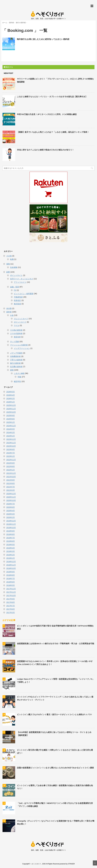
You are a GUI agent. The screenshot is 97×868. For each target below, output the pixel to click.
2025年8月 (11, 419)
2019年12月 (11, 521)
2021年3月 (11, 490)
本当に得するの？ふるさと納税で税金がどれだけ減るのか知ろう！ (45, 150)
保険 (8, 264)
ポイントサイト (16, 275)
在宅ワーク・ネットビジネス (22, 279)
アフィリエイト (20, 282)
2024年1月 (11, 436)
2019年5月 (11, 545)
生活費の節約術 (16, 367)
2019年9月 (11, 531)
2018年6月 (11, 582)
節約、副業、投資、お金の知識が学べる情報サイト (48, 850)
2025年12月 (11, 405)
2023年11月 (11, 443)
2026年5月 (11, 392)
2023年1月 (11, 456)
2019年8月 (11, 534)
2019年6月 (11, 541)
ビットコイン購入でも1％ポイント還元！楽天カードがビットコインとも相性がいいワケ (54, 714)
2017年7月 (11, 606)
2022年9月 (11, 463)
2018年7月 (11, 579)
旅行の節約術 (15, 363)
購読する (8, 67)
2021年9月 (11, 480)
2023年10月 (11, 446)
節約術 (9, 312)
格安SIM (17, 337)
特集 (19, 377)
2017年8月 (11, 602)
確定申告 (17, 381)
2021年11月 (11, 473)
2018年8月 (11, 575)
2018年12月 (11, 562)
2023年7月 (11, 453)
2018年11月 (11, 565)
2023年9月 (11, 449)
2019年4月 (11, 548)
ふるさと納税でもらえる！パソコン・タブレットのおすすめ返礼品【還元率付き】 (52, 97)
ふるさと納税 (19, 373)
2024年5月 (11, 429)
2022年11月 (11, 460)
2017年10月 (11, 596)
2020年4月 (11, 511)
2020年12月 (11, 494)
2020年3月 (11, 514)
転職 (12, 259)
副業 (8, 272)
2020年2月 (11, 517)
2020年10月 (11, 500)
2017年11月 (11, 592)
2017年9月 (11, 599)
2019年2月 (11, 555)
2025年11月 (11, 409)
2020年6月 (11, 507)
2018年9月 (11, 572)
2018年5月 (11, 585)
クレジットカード (21, 319)
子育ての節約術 (16, 360)
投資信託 (17, 300)
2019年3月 (11, 551)
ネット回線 (15, 342)
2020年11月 (11, 497)
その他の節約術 (16, 330)
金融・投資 (15, 287)
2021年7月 (11, 487)
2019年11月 (11, 524)
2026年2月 (11, 399)
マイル (17, 325)
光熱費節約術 (15, 356)
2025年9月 (11, 416)
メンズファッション (22, 348)
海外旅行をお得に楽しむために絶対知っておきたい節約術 (43, 39)
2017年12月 (11, 589)
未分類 (9, 308)
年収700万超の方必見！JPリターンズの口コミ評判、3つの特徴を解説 (47, 114)
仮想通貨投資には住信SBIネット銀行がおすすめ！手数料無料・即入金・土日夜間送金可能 (56, 644)
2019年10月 (11, 528)
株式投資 (17, 304)
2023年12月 (11, 439)
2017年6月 (11, 609)
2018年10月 (11, 568)
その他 (9, 256)
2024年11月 (11, 426)
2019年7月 (11, 538)
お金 (12, 315)
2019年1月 (11, 558)
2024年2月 (11, 432)
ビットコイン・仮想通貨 (24, 294)
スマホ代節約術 (16, 333)
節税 (12, 370)
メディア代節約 (16, 353)
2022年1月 (11, 470)
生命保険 (14, 267)
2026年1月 (11, 402)
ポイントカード (20, 322)
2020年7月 (11, 504)
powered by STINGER (67, 864)
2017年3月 (11, 613)
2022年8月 (11, 466)
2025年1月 (11, 422)
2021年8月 (11, 483)
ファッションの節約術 (19, 345)
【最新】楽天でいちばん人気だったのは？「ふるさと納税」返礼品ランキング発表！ (53, 132)
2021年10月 (11, 477)
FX (15, 290)
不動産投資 (18, 297)
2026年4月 (11, 395)
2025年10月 (11, 412)
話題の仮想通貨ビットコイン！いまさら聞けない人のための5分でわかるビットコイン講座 (55, 768)
